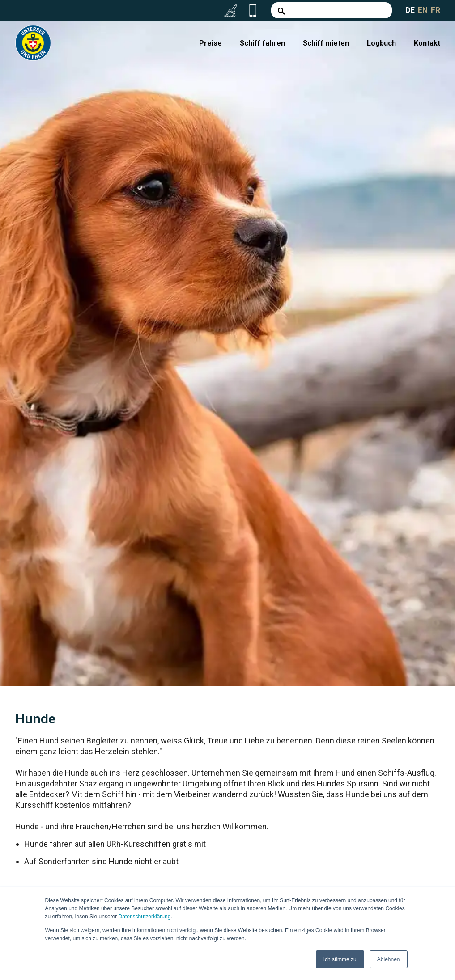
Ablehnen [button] (389, 959)
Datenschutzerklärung (145, 917)
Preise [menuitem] (210, 43)
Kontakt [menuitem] (427, 43)
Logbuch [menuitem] (381, 43)
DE (410, 10)
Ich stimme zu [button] (340, 959)
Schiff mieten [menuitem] (326, 43)
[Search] (331, 10)
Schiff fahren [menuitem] (262, 43)
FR (436, 10)
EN (423, 10)
